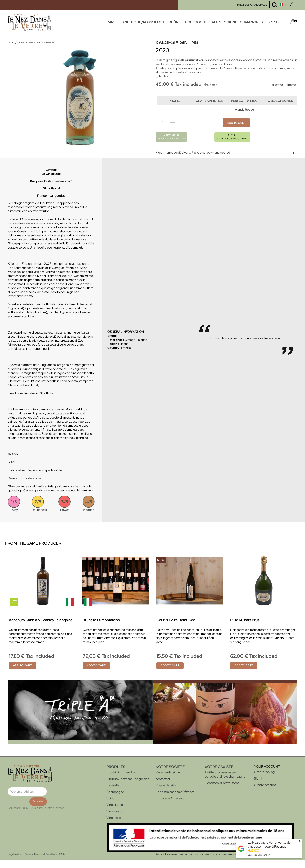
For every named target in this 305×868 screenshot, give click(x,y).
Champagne (115, 800)
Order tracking (264, 780)
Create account (265, 793)
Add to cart (236, 131)
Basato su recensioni (259, 855)
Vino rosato (114, 820)
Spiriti (110, 807)
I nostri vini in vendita (121, 781)
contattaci (163, 787)
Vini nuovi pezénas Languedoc (128, 787)
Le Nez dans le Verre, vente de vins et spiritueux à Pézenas (269, 844)
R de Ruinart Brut (245, 628)
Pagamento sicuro (168, 781)
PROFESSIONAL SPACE (252, 5)
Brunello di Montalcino (101, 628)
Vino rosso (114, 826)
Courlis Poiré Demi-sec (176, 628)
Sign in (259, 787)
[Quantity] (163, 131)
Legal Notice (15, 863)
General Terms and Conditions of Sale (45, 863)
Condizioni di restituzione (222, 791)
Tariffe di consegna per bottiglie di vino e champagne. (225, 783)
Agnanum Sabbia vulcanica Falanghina (41, 628)
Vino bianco (115, 813)
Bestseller (113, 794)
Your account (267, 775)
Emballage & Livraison (171, 807)
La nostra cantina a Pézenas (175, 800)
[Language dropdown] (276, 5)
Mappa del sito (166, 794)
